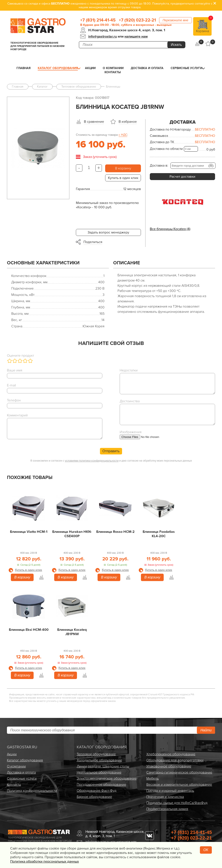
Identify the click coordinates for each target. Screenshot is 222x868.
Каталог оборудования (58, 68)
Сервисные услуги (186, 68)
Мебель (153, 779)
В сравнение (94, 122)
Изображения (131, 432)
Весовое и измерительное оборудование (179, 785)
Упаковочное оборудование (169, 766)
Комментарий (17, 415)
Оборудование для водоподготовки (175, 760)
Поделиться (93, 242)
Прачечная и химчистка (165, 797)
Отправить (111, 451)
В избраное (128, 122)
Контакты (113, 72)
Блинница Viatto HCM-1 (29, 532)
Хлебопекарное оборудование (171, 754)
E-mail (11, 385)
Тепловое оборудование (96, 754)
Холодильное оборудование (99, 760)
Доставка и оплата (147, 68)
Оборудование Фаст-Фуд (97, 791)
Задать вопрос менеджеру (108, 232)
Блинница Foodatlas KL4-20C (159, 534)
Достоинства (130, 401)
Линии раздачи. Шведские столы (103, 766)
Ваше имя (15, 370)
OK (206, 850)
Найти (206, 730)
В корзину (123, 168)
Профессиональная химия (167, 809)
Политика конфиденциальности (32, 791)
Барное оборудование (94, 797)
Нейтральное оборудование (99, 772)
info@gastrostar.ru (103, 36)
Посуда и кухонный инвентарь (170, 791)
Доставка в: (159, 166)
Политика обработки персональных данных (45, 861)
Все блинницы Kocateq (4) (170, 229)
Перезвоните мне (175, 20)
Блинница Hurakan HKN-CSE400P (72, 534)
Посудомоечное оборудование (101, 785)
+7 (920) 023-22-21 (137, 20)
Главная (24, 68)
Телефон (14, 400)
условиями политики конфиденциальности (92, 461)
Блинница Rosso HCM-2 (115, 532)
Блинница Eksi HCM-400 (29, 630)
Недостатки (129, 370)
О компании (113, 68)
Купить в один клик (123, 178)
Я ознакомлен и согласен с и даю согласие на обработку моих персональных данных (111, 461)
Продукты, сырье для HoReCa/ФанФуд (177, 803)
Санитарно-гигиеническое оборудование (179, 772)
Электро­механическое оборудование (107, 779)
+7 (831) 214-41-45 (98, 20)
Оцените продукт (20, 356)
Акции (90, 68)
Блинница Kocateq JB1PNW (72, 632)
